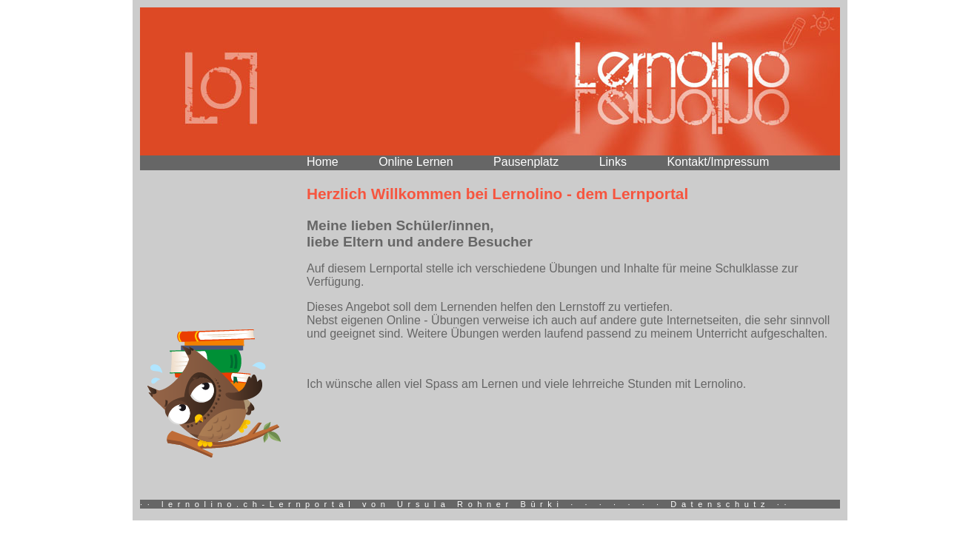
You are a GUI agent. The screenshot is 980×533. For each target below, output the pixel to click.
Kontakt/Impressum (718, 162)
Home (323, 162)
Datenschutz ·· (731, 504)
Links (613, 162)
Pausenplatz (526, 162)
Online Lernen (416, 162)
